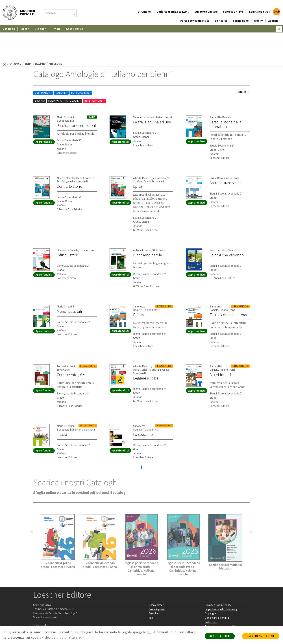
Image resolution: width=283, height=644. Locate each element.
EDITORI (243, 57)
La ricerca (221, 13)
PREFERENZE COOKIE (261, 636)
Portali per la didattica (195, 13)
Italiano (40, 29)
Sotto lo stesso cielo (226, 148)
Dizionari (41, 22)
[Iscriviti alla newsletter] (65, 603)
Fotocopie (211, 587)
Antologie (73, 65)
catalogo (15, 29)
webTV (258, 13)
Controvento (71, 339)
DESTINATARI (44, 57)
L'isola (62, 399)
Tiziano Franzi (164, 82)
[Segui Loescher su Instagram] (43, 603)
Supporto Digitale (206, 4)
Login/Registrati (260, 4)
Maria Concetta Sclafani (147, 334)
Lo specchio (143, 399)
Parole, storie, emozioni (76, 90)
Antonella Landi (142, 215)
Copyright (211, 578)
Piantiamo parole (148, 220)
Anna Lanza (233, 143)
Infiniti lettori (68, 220)
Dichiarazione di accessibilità (221, 591)
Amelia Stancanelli (78, 146)
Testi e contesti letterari (229, 280)
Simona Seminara (85, 394)
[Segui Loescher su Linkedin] (50, 603)
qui (149, 632)
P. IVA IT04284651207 (46, 618)
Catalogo (9, 22)
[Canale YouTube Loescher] (57, 603)
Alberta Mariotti (66, 143)
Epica (138, 151)
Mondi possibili (69, 276)
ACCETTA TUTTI (220, 636)
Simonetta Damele (144, 82)
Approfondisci (44, 107)
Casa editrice (156, 570)
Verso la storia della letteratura (226, 89)
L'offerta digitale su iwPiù (173, 4)
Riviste (56, 22)
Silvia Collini (159, 215)
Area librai (154, 578)
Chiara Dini (234, 215)
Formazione (241, 13)
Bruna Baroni (217, 143)
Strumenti (144, 4)
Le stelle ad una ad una (152, 87)
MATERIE (62, 57)
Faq (151, 583)
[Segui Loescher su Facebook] (36, 603)
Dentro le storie (69, 151)
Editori (25, 22)
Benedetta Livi (65, 85)
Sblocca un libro (233, 4)
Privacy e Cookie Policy (218, 570)
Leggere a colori (146, 343)
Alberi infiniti (220, 339)
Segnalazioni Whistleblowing (221, 574)
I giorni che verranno (227, 220)
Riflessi (139, 280)
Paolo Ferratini (218, 215)
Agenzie (273, 13)
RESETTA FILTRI (95, 65)
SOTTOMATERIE (82, 57)
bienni (28, 29)
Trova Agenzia (157, 574)
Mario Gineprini (65, 82)
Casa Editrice (75, 22)
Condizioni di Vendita (217, 583)
